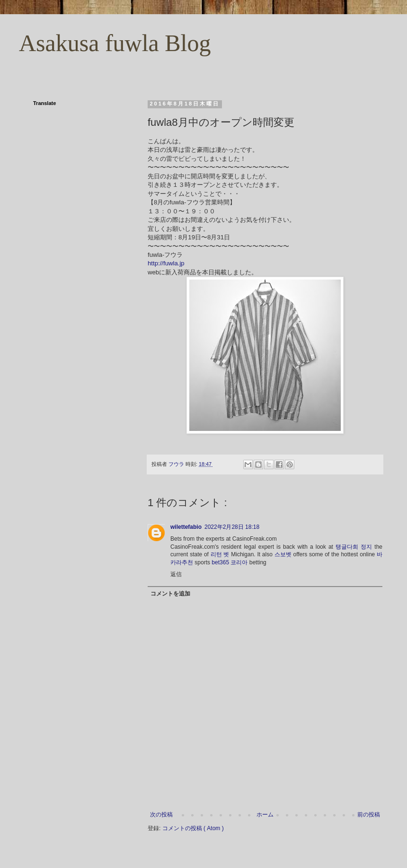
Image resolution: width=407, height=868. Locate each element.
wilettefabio (186, 527)
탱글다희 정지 (354, 547)
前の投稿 (369, 815)
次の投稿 (161, 815)
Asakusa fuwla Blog (115, 43)
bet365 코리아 (230, 562)
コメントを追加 (170, 594)
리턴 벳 (220, 554)
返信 (176, 574)
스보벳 (283, 554)
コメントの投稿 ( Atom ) (193, 828)
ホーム (265, 815)
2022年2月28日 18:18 (232, 527)
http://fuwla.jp (166, 263)
